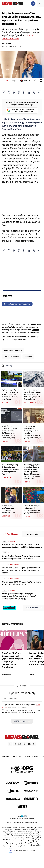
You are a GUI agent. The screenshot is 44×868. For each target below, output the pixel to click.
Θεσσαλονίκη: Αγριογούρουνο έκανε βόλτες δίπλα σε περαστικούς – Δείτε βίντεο (21, 557)
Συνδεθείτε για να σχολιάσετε (17, 304)
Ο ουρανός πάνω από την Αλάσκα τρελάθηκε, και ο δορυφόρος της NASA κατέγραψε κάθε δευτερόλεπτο (33, 394)
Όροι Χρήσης (17, 757)
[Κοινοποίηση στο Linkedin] (29, 93)
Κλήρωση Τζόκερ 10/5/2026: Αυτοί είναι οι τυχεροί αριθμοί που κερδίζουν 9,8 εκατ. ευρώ (22, 546)
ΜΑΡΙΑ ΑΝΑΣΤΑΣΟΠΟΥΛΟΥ (13, 350)
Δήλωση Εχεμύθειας (31, 757)
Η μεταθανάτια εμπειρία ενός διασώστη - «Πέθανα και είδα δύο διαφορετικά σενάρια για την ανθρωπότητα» (33, 432)
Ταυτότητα (5, 757)
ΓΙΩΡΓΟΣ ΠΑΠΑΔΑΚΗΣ (11, 357)
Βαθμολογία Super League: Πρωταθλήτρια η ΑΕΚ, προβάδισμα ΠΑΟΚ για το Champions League (21, 570)
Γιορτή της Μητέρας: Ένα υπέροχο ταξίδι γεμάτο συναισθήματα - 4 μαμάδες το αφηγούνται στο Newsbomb (13, 660)
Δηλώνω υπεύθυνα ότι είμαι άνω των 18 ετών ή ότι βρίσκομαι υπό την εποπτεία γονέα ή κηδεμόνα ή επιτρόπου (21, 713)
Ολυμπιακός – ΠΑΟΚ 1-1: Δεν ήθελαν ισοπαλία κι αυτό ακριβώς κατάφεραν (22, 583)
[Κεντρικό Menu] (40, 4)
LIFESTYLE (5, 81)
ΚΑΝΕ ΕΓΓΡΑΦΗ (22, 721)
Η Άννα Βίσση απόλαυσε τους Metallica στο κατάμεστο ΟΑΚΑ (9, 509)
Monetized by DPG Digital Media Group (22, 818)
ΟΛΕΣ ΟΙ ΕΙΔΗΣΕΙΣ (34, 608)
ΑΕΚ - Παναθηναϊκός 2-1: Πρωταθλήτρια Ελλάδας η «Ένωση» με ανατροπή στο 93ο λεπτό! (11, 469)
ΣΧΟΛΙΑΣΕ (25, 81)
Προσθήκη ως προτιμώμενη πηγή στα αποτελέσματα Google (21, 110)
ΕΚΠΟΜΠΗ (28, 357)
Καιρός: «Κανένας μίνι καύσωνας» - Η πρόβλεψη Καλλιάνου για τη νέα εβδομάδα (32, 509)
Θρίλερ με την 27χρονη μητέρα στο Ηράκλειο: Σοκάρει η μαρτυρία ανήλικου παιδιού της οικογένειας (11, 394)
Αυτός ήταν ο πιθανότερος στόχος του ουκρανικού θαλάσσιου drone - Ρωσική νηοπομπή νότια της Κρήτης (10, 432)
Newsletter (19, 337)
